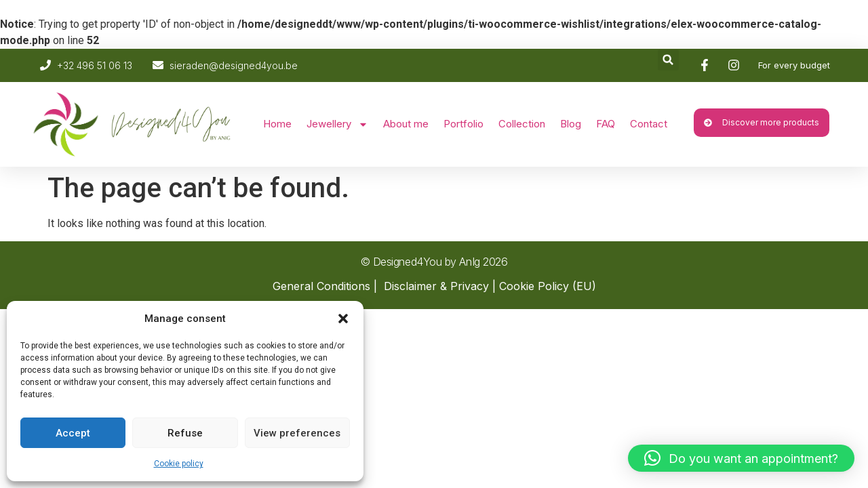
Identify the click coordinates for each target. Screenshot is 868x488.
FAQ (606, 124)
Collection (522, 124)
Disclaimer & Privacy (436, 286)
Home (277, 124)
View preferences (297, 433)
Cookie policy (179, 464)
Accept (73, 433)
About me (406, 124)
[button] (343, 319)
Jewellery (337, 124)
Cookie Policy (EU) (548, 286)
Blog (571, 124)
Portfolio (463, 124)
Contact (649, 124)
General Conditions (321, 286)
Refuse (185, 433)
